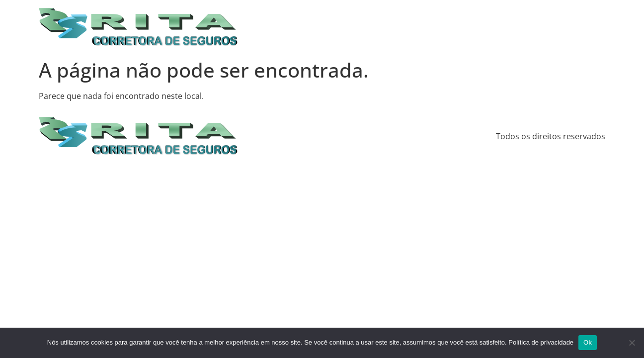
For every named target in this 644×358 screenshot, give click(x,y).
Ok (588, 342)
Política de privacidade (541, 342)
